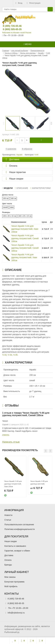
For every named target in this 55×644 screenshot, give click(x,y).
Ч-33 (4, 355)
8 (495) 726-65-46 (10, 26)
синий (5, 207)
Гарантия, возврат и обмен (17, 551)
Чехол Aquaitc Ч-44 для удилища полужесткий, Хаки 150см (25, 229)
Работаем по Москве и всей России (17, 33)
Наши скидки (11, 541)
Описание (22, 188)
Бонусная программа (14, 582)
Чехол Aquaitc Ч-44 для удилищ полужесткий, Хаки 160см (24, 257)
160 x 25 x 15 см (25, 216)
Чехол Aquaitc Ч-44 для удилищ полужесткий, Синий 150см (25, 238)
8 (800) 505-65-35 (10, 29)
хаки (12, 207)
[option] (13, 123)
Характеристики (40, 188)
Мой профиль (11, 586)
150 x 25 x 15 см (10, 216)
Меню (27, 44)
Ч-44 (36, 155)
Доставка (9, 555)
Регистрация (33, 3)
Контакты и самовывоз (15, 546)
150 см (6, 198)
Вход (19, 3)
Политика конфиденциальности (20, 529)
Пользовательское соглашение (19, 525)
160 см (13, 198)
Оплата (8, 560)
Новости (8, 515)
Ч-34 (10, 355)
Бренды (8, 565)
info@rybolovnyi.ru (16, 613)
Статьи (8, 520)
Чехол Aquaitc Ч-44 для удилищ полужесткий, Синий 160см (25, 248)
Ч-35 (15, 355)
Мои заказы (10, 577)
